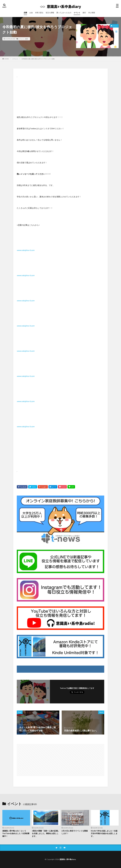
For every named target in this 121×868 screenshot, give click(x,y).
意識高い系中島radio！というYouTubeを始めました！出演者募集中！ (16, 833)
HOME (7, 59)
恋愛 (25, 13)
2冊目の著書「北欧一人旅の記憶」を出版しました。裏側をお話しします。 (46, 833)
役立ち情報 (50, 13)
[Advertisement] (60, 94)
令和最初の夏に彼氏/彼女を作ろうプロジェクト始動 (38, 59)
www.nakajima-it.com (26, 250)
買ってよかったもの (64, 13)
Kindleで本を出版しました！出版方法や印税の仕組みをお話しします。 (104, 833)
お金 (31, 13)
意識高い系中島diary (68, 859)
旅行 (84, 13)
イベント (77, 13)
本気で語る (39, 13)
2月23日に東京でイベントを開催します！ (75, 832)
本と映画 (92, 13)
